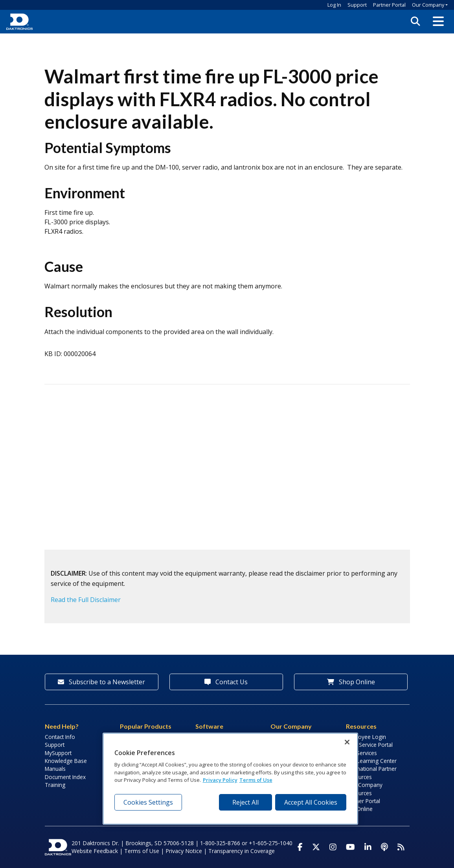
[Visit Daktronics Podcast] (384, 847)
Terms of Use (142, 851)
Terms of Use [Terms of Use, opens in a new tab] (256, 780)
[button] (438, 22)
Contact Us (226, 682)
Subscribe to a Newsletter (101, 682)
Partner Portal (389, 5)
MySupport (58, 753)
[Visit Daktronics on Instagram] (333, 847)
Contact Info (60, 737)
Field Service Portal (369, 745)
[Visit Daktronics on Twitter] (316, 847)
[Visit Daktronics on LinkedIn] (368, 847)
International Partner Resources (371, 773)
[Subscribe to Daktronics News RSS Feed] (401, 847)
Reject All (245, 802)
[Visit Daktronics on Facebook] (300, 847)
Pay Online (359, 809)
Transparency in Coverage (242, 851)
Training (55, 785)
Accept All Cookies (311, 802)
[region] (230, 779)
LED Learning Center (371, 761)
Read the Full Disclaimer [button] (86, 600)
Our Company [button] (428, 5)
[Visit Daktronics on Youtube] (350, 847)
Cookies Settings (148, 802)
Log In (334, 5)
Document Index (65, 777)
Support (357, 5)
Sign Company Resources (364, 789)
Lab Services (361, 753)
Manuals (55, 769)
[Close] (347, 742)
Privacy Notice (184, 851)
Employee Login (366, 737)
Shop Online (351, 682)
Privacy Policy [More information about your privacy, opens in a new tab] (220, 780)
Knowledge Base (66, 761)
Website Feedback (95, 851)
